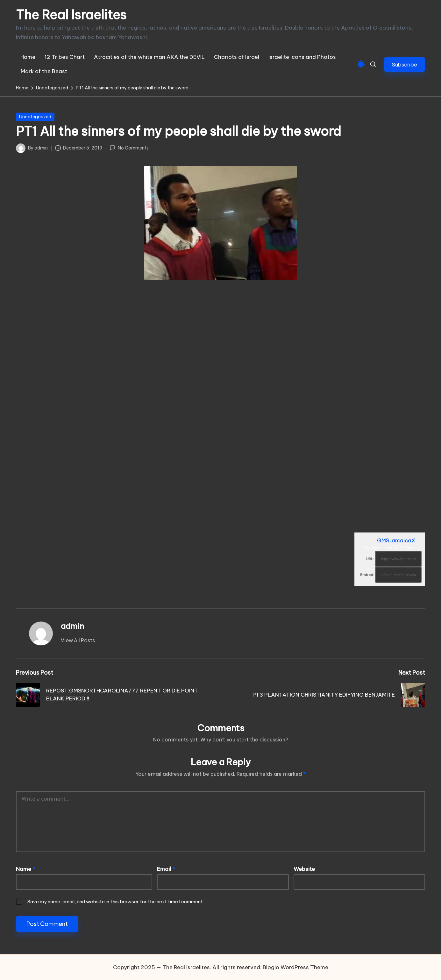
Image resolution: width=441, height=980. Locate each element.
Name (26, 869)
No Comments (129, 148)
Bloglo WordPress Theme (295, 967)
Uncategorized (35, 117)
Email (166, 869)
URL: (370, 559)
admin (72, 626)
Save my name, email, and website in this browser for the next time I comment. (116, 902)
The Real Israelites (71, 15)
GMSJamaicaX (396, 540)
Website (304, 869)
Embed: (367, 575)
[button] (405, 64)
